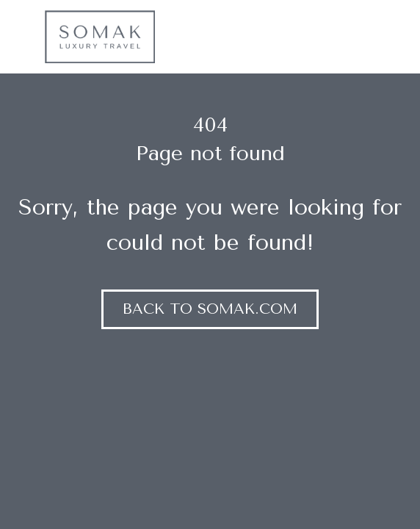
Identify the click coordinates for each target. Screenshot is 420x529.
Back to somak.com (210, 309)
